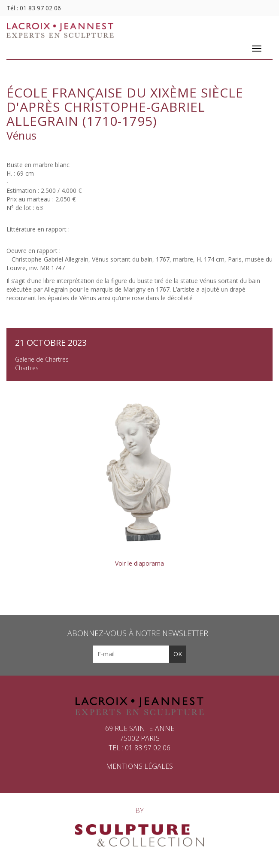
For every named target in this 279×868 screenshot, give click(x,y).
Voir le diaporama (139, 563)
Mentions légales (139, 766)
